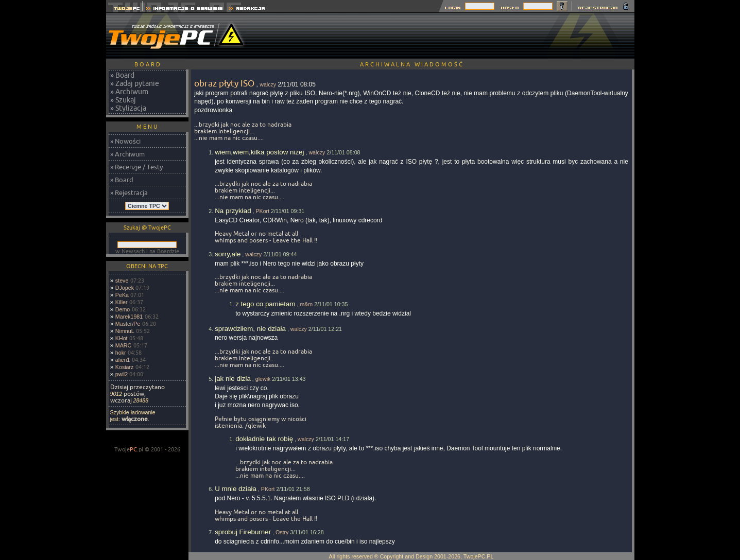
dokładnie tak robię (264, 439)
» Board (122, 75)
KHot (122, 338)
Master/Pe (128, 324)
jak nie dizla (233, 379)
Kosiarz (125, 367)
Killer (122, 302)
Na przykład (233, 211)
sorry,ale (228, 254)
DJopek (125, 288)
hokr (121, 353)
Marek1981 (129, 317)
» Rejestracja (129, 192)
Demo (123, 309)
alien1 (123, 360)
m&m (306, 304)
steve (122, 281)
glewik (263, 379)
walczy (268, 84)
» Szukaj (123, 100)
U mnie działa (236, 489)
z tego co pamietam (265, 304)
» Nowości (125, 141)
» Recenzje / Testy (136, 167)
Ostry (282, 532)
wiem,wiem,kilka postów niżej (259, 152)
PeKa (122, 295)
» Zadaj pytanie (135, 83)
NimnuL (125, 331)
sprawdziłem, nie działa (250, 329)
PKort (262, 211)
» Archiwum (129, 92)
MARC (123, 345)
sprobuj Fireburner (243, 532)
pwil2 (122, 374)
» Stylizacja (128, 108)
